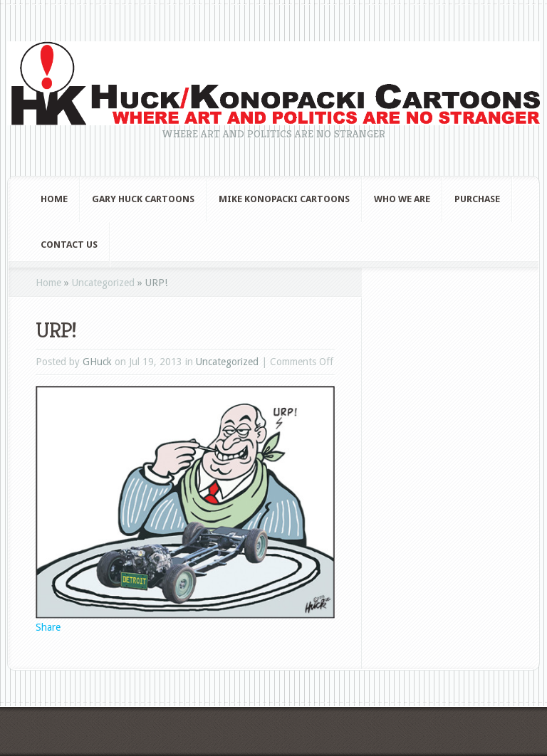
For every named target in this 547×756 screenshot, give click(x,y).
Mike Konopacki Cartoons (284, 199)
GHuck (97, 362)
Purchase (477, 199)
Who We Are (402, 199)
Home (54, 199)
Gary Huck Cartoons (143, 199)
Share (48, 627)
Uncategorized (103, 283)
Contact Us (69, 245)
